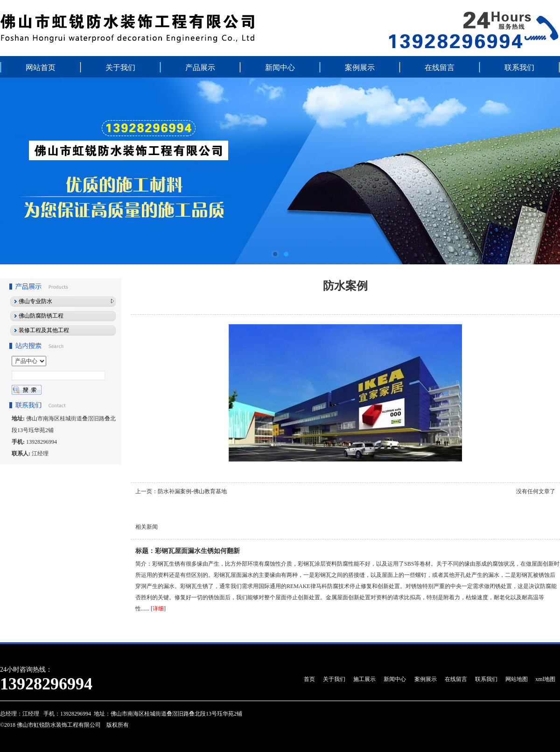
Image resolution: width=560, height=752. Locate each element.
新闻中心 (280, 67)
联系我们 (519, 67)
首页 (309, 679)
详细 (158, 609)
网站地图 (517, 679)
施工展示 (364, 679)
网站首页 (41, 67)
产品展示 (200, 67)
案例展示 (360, 67)
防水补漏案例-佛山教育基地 (192, 491)
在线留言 (440, 67)
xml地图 (545, 679)
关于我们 (120, 67)
